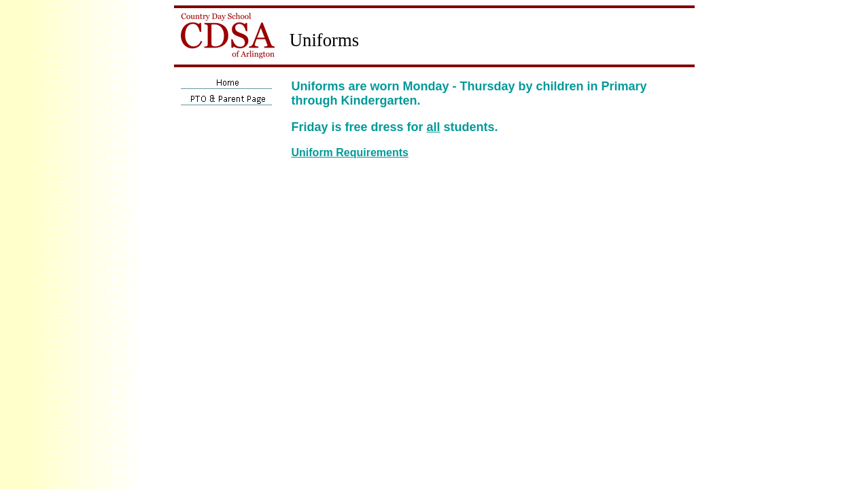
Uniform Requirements (350, 152)
